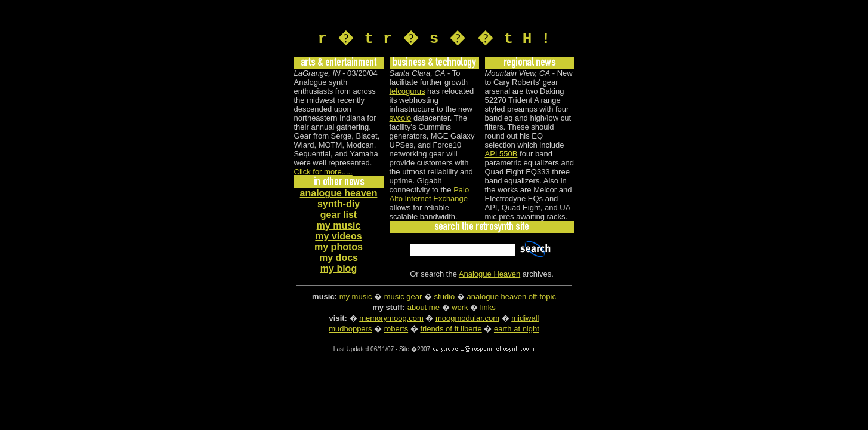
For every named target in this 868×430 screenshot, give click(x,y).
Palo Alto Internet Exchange (430, 196)
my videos (338, 238)
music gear (403, 298)
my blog (339, 270)
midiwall (525, 320)
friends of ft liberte (451, 331)
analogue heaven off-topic (512, 298)
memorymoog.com (391, 320)
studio (445, 298)
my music (339, 227)
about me (424, 309)
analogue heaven (339, 195)
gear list (339, 216)
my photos (339, 249)
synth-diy (339, 206)
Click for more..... (323, 173)
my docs (339, 259)
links (488, 309)
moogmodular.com (467, 320)
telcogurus (407, 93)
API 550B (501, 156)
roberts (396, 331)
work (460, 309)
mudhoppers (350, 331)
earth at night (517, 331)
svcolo (401, 120)
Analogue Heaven (489, 276)
